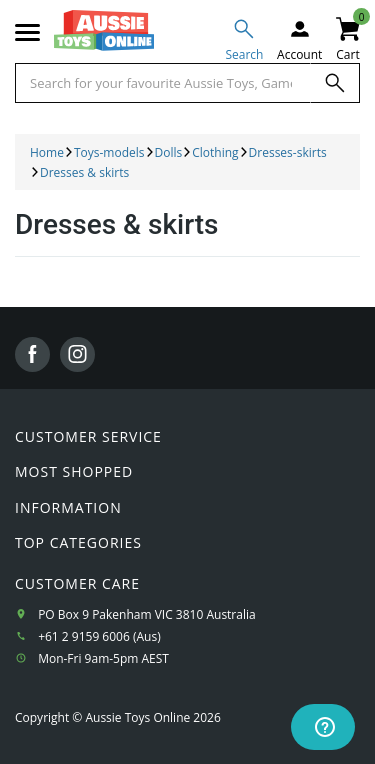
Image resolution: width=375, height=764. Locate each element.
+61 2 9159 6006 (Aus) (99, 636)
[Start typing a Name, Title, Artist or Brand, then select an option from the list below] (163, 83)
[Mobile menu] (27, 33)
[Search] (335, 83)
